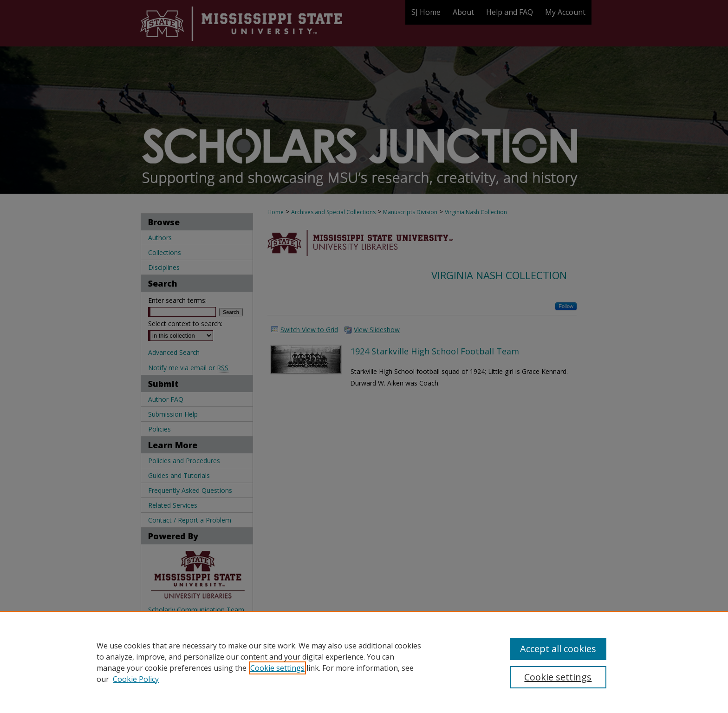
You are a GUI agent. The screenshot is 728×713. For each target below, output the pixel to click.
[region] (364, 662)
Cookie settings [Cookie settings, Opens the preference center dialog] (558, 677)
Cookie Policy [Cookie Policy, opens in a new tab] (136, 679)
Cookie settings (277, 668)
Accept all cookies (558, 649)
